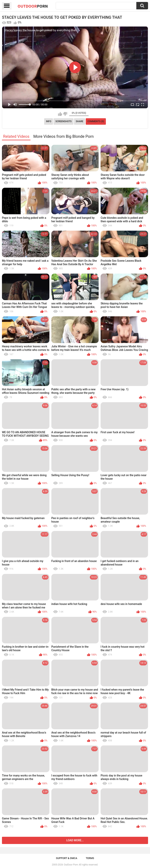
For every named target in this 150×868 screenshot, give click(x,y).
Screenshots (64, 121)
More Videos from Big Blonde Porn (64, 136)
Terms (90, 858)
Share (79, 121)
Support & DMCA (67, 858)
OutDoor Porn (71, 865)
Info (49, 121)
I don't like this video (65, 114)
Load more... (75, 840)
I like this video (60, 114)
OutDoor (33, 6)
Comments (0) (96, 121)
